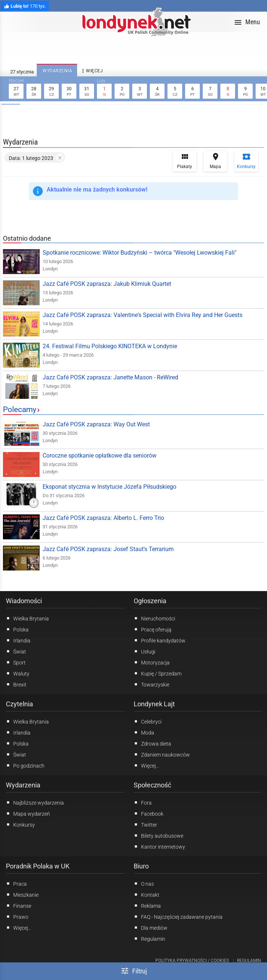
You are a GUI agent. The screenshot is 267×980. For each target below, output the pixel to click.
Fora (143, 802)
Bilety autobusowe (158, 835)
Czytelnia (19, 704)
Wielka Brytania (27, 618)
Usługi (145, 651)
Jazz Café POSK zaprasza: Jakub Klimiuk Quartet (107, 284)
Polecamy (20, 409)
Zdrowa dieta (152, 743)
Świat (16, 651)
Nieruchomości (154, 618)
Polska (17, 629)
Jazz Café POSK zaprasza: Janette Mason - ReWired (110, 377)
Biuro (141, 866)
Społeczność (152, 785)
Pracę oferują (153, 629)
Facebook (149, 813)
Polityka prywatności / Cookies (192, 961)
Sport (16, 662)
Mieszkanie (22, 895)
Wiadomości (24, 601)
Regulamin (149, 939)
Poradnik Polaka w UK (38, 866)
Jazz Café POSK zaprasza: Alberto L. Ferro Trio (103, 518)
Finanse (19, 906)
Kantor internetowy (159, 846)
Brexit (16, 684)
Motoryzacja (152, 662)
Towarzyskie (151, 684)
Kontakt (147, 895)
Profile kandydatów (160, 640)
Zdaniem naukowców (162, 754)
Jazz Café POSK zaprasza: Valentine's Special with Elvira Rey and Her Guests (142, 315)
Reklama (147, 906)
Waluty (18, 673)
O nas (144, 884)
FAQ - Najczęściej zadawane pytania (178, 917)
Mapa (215, 161)
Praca (16, 884)
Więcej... (146, 765)
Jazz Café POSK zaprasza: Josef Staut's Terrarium (108, 549)
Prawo (17, 917)
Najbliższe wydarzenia (35, 802)
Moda (144, 732)
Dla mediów (151, 928)
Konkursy (246, 161)
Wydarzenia (23, 785)
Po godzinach (25, 765)
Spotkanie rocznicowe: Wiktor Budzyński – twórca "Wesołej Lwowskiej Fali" (140, 253)
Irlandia (18, 640)
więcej (91, 71)
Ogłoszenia (150, 601)
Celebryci (148, 721)
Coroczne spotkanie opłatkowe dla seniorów (100, 456)
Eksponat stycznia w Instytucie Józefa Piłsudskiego (109, 487)
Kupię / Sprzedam (158, 673)
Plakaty (185, 161)
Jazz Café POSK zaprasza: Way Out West (96, 424)
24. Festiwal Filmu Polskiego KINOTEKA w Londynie (110, 346)
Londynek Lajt (154, 704)
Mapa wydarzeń (28, 813)
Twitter (145, 824)
